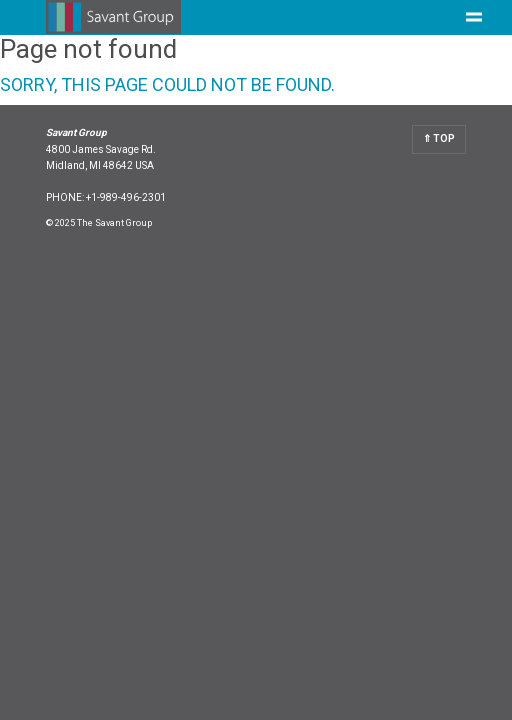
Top (443, 138)
